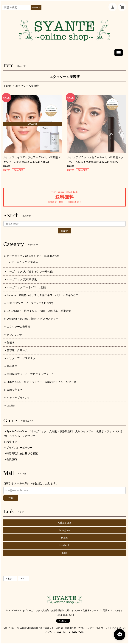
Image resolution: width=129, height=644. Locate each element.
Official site (64, 523)
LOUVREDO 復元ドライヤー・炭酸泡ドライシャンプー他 (42, 382)
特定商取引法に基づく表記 (22, 453)
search (36, 7)
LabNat (11, 406)
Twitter (64, 538)
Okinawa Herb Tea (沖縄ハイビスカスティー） (34, 319)
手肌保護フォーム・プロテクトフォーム (30, 374)
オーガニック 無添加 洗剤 (22, 279)
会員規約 (12, 459)
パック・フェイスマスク (21, 358)
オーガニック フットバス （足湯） (27, 287)
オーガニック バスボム (25, 262)
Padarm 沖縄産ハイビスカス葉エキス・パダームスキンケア (43, 295)
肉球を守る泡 (15, 390)
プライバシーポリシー (19, 448)
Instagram (65, 530)
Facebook (64, 545)
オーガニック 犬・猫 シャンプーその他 (30, 271)
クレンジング (15, 335)
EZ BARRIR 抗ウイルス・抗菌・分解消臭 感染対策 (39, 311)
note (64, 553)
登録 (11, 498)
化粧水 (11, 342)
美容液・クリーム (17, 350)
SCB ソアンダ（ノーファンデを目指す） (31, 303)
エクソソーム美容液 (18, 327)
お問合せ (12, 442)
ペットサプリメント (18, 398)
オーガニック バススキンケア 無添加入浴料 (35, 256)
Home (8, 86)
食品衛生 (12, 366)
